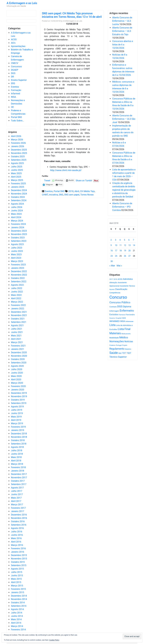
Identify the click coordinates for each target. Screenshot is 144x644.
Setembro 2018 (19, 444)
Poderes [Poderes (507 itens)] (112, 345)
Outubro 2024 (18, 197)
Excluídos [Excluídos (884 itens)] (114, 315)
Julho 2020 (17, 369)
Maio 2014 (16, 619)
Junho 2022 (17, 292)
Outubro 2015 (18, 562)
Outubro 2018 (18, 440)
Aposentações (18, 46)
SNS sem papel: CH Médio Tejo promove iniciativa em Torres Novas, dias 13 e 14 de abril (72, 15)
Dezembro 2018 (19, 434)
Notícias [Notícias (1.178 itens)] (129, 342)
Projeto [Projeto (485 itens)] (125, 345)
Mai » (119, 266)
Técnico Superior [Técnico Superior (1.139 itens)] (118, 357)
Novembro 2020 (19, 356)
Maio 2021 (16, 336)
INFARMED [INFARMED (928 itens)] (115, 321)
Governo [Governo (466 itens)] (112, 318)
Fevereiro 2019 (18, 427)
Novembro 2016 (19, 518)
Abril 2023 (16, 258)
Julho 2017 (17, 491)
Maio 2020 (16, 376)
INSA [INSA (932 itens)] (123, 321)
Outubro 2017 (18, 481)
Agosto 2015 (17, 569)
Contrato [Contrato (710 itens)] (113, 307)
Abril (77, 191)
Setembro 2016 (19, 525)
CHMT (45, 195)
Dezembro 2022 (19, 271)
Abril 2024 (16, 217)
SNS (61, 195)
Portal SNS (16, 117)
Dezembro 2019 (19, 393)
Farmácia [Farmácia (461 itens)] (122, 315)
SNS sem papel (72, 195)
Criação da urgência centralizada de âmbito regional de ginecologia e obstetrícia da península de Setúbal (124, 190)
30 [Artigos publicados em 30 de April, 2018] (112, 261)
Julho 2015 (17, 572)
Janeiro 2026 (18, 146)
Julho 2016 (17, 532)
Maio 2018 (16, 457)
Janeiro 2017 (18, 511)
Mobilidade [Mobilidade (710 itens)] (114, 338)
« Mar (112, 266)
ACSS (14, 39)
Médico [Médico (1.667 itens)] (124, 337)
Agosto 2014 (17, 609)
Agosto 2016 (17, 528)
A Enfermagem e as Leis (22, 3)
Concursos (16, 67)
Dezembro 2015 (19, 555)
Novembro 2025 (19, 153)
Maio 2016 (16, 538)
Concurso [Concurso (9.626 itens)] (118, 297)
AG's (13, 43)
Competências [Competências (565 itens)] (115, 293)
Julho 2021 (17, 329)
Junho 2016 (17, 535)
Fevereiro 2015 (18, 589)
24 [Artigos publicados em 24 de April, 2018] (116, 256)
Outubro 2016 (18, 521)
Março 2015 (17, 586)
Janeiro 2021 (18, 349)
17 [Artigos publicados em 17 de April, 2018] (116, 251)
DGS (13, 73)
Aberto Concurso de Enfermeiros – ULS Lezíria (122, 21)
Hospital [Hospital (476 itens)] (119, 318)
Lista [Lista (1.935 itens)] (112, 325)
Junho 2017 (17, 494)
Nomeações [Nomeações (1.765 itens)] (117, 341)
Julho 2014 (17, 613)
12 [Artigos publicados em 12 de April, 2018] (125, 245)
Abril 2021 (16, 339)
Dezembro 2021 (19, 312)
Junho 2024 (17, 211)
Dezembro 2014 (19, 596)
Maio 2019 (16, 417)
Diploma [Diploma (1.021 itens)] (127, 307)
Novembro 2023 (19, 234)
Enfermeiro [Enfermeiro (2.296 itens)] (127, 311)
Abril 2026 (16, 136)
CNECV (15, 63)
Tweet (47, 180)
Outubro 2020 (18, 359)
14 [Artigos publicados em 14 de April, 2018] (134, 245)
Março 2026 (17, 140)
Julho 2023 (17, 248)
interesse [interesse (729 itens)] (129, 321)
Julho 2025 (17, 167)
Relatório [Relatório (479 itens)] (128, 349)
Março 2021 (17, 342)
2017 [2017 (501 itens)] (111, 279)
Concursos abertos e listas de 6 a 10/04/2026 (123, 45)
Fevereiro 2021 (18, 346)
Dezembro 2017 (19, 474)
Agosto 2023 (17, 244)
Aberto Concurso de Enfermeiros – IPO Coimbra (122, 207)
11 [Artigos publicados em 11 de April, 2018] (121, 245)
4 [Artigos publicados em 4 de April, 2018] (120, 240)
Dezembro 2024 (19, 190)
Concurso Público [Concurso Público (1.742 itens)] (120, 302)
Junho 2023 (17, 251)
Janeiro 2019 (18, 430)
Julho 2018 (17, 450)
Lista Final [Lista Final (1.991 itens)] (124, 329)
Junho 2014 (17, 616)
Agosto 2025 (17, 163)
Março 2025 (17, 180)
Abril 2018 (16, 461)
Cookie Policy (54, 640)
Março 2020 (17, 383)
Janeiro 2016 (18, 552)
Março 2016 (17, 545)
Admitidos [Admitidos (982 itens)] (128, 279)
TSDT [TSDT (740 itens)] (129, 353)
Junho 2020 (17, 373)
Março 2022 (17, 302)
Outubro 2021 (18, 319)
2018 (71, 191)
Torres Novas (87, 195)
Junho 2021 (17, 332)
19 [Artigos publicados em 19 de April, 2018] (125, 251)
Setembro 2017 (19, 484)
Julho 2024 (17, 207)
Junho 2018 (17, 454)
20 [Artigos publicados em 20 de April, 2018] (130, 251)
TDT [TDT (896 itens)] (124, 353)
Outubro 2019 (18, 400)
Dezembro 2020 (19, 352)
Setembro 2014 (19, 606)
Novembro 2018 (19, 437)
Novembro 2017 (19, 478)
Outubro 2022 (18, 278)
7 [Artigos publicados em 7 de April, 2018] (133, 240)
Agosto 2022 (17, 285)
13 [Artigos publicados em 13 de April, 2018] (130, 245)
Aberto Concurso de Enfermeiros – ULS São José (124, 119)
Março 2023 (17, 261)
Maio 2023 (16, 254)
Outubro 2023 (18, 238)
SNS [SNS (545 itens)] (120, 353)
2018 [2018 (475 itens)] (115, 279)
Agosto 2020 (17, 366)
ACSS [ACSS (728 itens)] (120, 279)
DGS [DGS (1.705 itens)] (120, 307)
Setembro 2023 (19, 241)
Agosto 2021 (17, 325)
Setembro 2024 (19, 200)
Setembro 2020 (19, 363)
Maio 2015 (16, 579)
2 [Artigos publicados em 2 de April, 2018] (111, 240)
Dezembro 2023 (19, 231)
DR (12, 77)
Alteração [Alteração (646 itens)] (113, 283)
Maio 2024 (16, 214)
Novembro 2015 (19, 559)
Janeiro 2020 (18, 390)
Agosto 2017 (17, 488)
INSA (13, 97)
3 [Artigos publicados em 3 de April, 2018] (116, 240)
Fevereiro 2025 (18, 184)
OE (12, 107)
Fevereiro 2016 (18, 548)
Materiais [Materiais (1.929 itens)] (115, 333)
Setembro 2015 (19, 565)
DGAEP (15, 70)
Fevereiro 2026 (18, 143)
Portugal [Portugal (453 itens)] (119, 345)
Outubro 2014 (18, 603)
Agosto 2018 (17, 447)
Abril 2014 (16, 623)
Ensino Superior (19, 80)
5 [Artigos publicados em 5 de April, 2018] (124, 240)
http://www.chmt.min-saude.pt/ (66, 170)
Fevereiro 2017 (18, 508)
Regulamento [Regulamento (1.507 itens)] (117, 349)
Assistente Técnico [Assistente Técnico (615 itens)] (128, 286)
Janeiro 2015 (18, 592)
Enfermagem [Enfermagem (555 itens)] (114, 311)
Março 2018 (17, 464)
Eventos (15, 87)
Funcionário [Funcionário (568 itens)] (130, 315)
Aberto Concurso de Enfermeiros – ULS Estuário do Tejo (122, 31)
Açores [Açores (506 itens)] (112, 289)
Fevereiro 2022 (18, 305)
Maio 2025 (16, 173)
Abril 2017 (16, 501)
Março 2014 (17, 626)
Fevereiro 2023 (18, 265)
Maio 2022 (16, 295)
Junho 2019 (17, 413)
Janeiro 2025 (18, 187)
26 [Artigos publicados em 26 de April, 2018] (125, 256)
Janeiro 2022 (18, 309)
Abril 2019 (16, 420)
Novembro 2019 (19, 396)
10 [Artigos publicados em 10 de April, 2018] (116, 245)
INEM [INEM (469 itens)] (124, 318)
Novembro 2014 (19, 599)
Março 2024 (17, 221)
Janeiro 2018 (18, 471)
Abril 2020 (16, 380)
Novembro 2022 (19, 275)
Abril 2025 (16, 177)
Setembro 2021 (19, 322)
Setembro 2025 (19, 160)
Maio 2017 (16, 498)
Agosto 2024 (17, 204)
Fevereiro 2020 (18, 386)
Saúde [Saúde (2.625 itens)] (114, 353)
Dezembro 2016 (19, 515)
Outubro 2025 (18, 156)
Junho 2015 (17, 576)
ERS (13, 83)
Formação (16, 90)
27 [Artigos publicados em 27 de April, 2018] (130, 256)
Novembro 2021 (19, 315)
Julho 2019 (17, 410)
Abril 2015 (16, 582)
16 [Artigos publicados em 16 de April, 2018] (112, 251)
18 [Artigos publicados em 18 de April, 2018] (121, 251)
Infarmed (15, 94)
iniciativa (54, 195)
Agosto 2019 (17, 407)
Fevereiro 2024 (18, 224)
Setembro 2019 (19, 403)
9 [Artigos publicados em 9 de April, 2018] (111, 245)
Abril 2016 (16, 542)
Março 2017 (17, 505)
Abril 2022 (16, 298)
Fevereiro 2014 (18, 630)
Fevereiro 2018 (18, 467)
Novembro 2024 (19, 194)
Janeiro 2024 (18, 227)
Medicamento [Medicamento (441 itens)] (126, 334)
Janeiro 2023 (18, 268)
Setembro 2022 (19, 282)
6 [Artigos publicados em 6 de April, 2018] (129, 240)
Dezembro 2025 (19, 150)
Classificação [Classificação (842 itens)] (121, 289)
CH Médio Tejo (87, 191)
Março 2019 (17, 423)
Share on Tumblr (84, 180)
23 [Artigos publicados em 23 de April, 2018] (112, 256)
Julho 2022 (17, 288)
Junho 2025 (17, 170)
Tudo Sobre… (17, 121)
